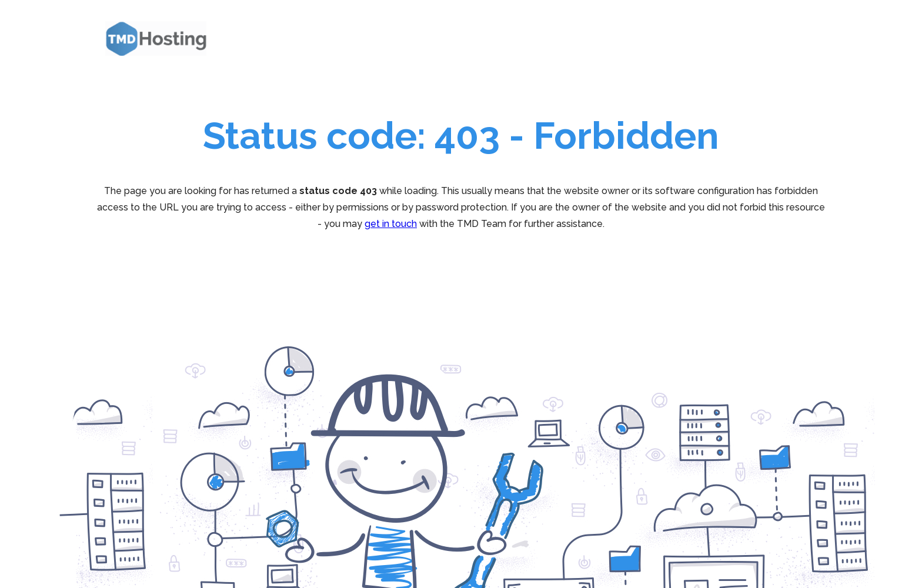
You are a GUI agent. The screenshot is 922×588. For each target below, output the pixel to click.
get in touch (391, 224)
